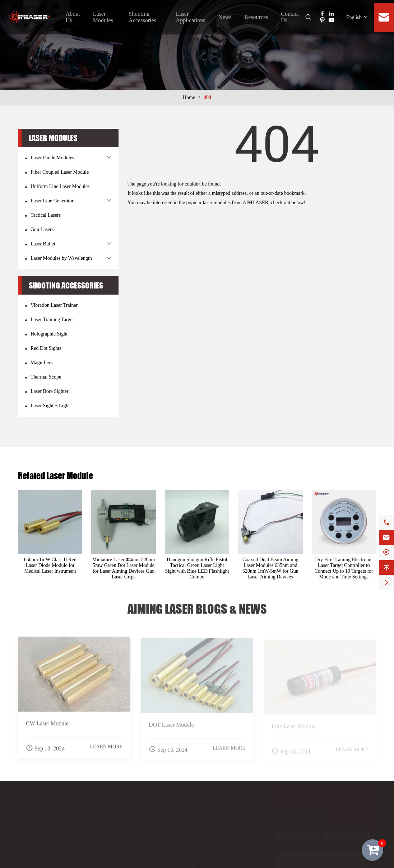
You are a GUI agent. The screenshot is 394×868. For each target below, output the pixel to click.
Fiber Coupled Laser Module (60, 172)
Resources (256, 17)
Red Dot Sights (46, 348)
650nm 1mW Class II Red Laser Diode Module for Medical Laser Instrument (50, 565)
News (225, 17)
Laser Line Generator (52, 201)
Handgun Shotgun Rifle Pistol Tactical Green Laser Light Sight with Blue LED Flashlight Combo (197, 568)
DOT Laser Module (171, 728)
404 (207, 97)
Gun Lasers (42, 229)
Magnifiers (41, 363)
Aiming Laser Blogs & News (197, 606)
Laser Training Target (52, 320)
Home (189, 97)
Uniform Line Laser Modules (60, 186)
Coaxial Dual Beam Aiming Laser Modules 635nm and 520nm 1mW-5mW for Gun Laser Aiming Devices (270, 568)
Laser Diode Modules (52, 158)
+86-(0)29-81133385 (220, 843)
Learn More (106, 750)
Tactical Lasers (46, 215)
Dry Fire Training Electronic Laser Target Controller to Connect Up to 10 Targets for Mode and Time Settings (344, 568)
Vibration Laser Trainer (54, 305)
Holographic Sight (49, 334)
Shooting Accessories (142, 17)
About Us (163, 834)
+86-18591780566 (217, 854)
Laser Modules (103, 17)
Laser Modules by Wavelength (61, 258)
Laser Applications (191, 17)
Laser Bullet (43, 244)
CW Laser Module (47, 726)
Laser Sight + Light (50, 406)
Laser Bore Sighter (50, 391)
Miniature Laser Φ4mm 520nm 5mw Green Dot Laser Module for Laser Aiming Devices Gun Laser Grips (124, 568)
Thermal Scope (46, 377)
